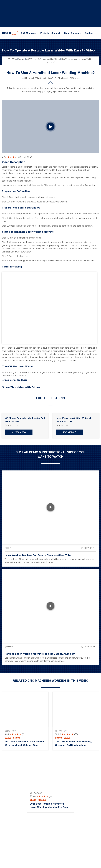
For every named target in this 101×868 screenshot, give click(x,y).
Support (56, 33)
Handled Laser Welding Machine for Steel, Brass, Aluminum (40, 653)
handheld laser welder (17, 348)
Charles (61, 78)
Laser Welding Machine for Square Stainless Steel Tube (38, 555)
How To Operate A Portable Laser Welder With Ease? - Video (49, 50)
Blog (66, 33)
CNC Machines (29, 33)
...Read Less (21, 380)
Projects (45, 33)
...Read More (8, 380)
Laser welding (9, 167)
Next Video (68, 432)
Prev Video (20, 432)
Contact (89, 33)
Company (76, 33)
